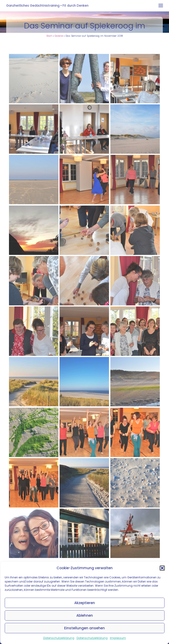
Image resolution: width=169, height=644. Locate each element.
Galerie (59, 36)
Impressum (118, 638)
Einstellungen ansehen (84, 628)
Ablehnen (85, 615)
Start (49, 36)
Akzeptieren (85, 603)
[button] (162, 568)
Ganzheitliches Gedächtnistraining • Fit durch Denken (47, 6)
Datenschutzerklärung (59, 638)
